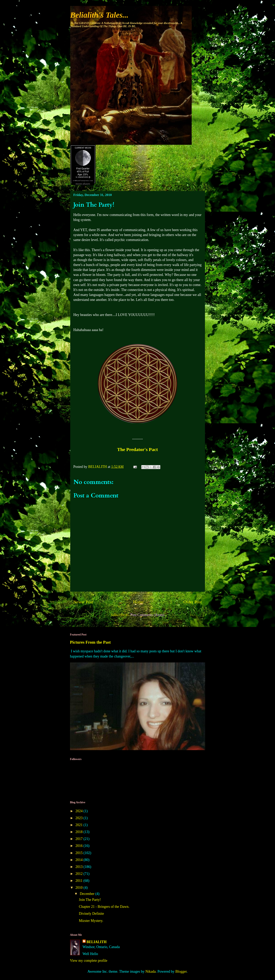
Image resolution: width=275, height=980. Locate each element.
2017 (79, 839)
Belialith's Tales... (99, 15)
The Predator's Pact (138, 449)
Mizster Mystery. (91, 921)
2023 (79, 818)
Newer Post (83, 602)
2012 (79, 874)
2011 (79, 881)
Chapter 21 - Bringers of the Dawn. (104, 907)
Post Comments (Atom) (147, 615)
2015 (79, 853)
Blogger (181, 971)
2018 (79, 832)
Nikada (151, 971)
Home (138, 602)
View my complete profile (89, 961)
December (87, 894)
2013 (79, 867)
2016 (79, 846)
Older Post (193, 602)
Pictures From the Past (90, 642)
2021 (79, 825)
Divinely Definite (91, 914)
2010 (79, 888)
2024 (79, 811)
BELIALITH (97, 942)
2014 (79, 860)
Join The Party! (90, 900)
